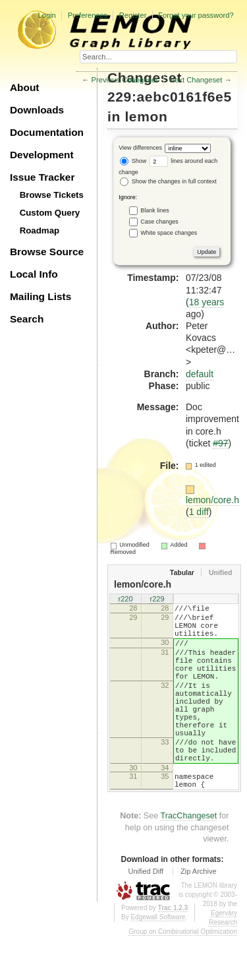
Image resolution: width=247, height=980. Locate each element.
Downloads (37, 110)
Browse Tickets (52, 195)
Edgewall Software (158, 961)
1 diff (199, 512)
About (24, 87)
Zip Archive (198, 915)
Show (133, 161)
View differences (140, 148)
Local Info (34, 274)
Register (133, 15)
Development (42, 155)
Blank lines (155, 210)
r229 (157, 600)
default (200, 374)
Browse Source (47, 252)
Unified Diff (146, 915)
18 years (207, 302)
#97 (220, 443)
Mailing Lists (41, 296)
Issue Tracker (42, 177)
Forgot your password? (196, 15)
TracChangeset (189, 859)
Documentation (47, 132)
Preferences (88, 15)
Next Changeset (196, 80)
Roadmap (40, 230)
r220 (125, 600)
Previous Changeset (125, 80)
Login (46, 15)
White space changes (169, 232)
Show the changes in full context (168, 181)
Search (27, 319)
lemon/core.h (212, 500)
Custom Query (50, 213)
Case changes (159, 221)
